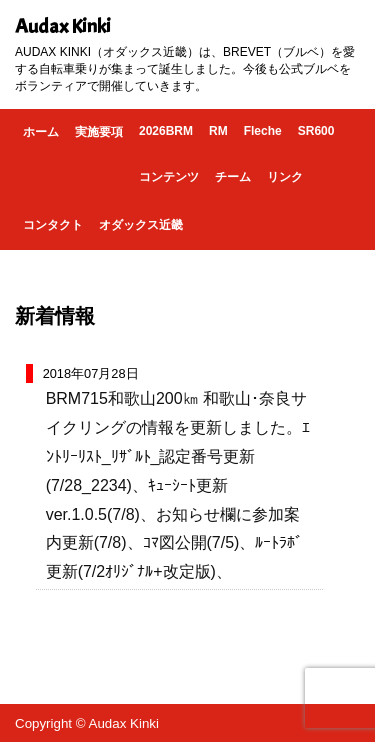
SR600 (316, 131)
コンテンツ (169, 177)
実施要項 (99, 132)
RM (218, 131)
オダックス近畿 (141, 225)
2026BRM (166, 131)
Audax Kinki (63, 26)
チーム (233, 177)
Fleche (263, 131)
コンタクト (53, 225)
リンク (285, 177)
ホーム (41, 132)
